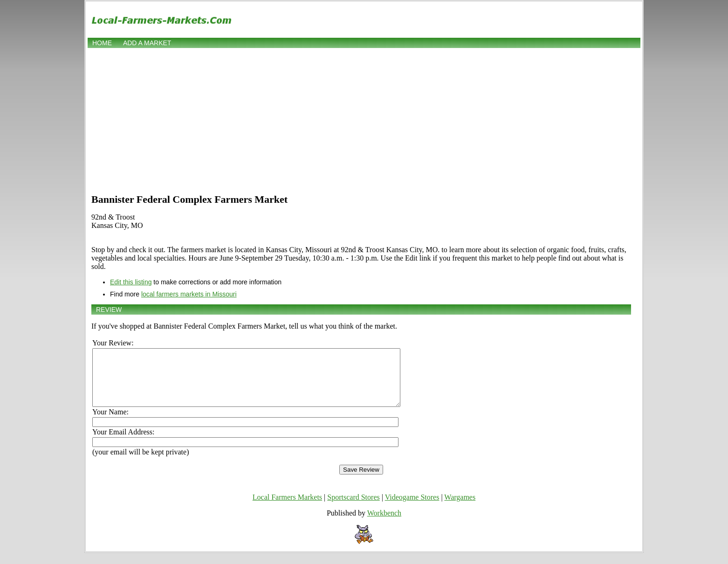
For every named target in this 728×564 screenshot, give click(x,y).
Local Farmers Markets (287, 508)
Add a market (147, 43)
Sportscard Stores (353, 508)
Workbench (384, 524)
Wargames (460, 508)
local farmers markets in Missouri (189, 294)
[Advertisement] (364, 120)
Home (102, 43)
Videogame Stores (412, 508)
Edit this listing (131, 282)
